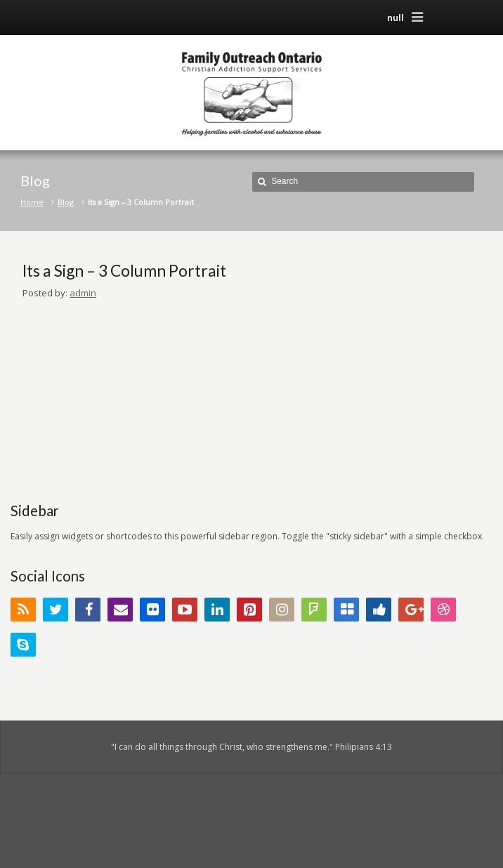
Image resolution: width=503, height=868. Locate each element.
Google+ (411, 610)
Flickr (152, 610)
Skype (23, 645)
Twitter (55, 610)
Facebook (88, 610)
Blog (66, 202)
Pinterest (249, 610)
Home (32, 202)
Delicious (346, 610)
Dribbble (443, 610)
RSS (23, 610)
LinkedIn (217, 610)
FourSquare (314, 610)
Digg (379, 610)
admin (83, 293)
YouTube (185, 610)
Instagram (282, 610)
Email (120, 610)
